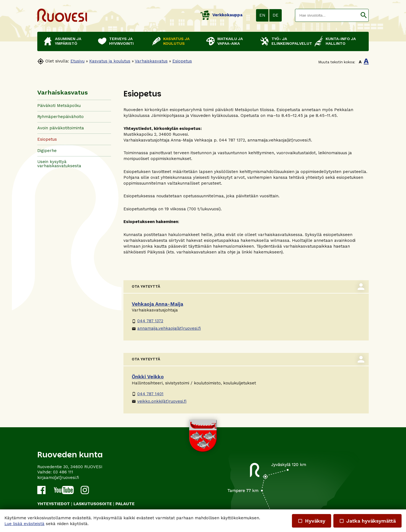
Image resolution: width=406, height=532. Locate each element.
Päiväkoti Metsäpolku (59, 106)
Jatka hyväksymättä (367, 521)
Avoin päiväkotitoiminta (61, 128)
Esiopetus (182, 61)
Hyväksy (312, 521)
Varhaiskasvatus (151, 61)
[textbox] (327, 15)
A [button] (360, 62)
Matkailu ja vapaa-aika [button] (230, 41)
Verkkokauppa (221, 15)
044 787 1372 (147, 321)
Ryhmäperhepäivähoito (60, 117)
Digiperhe (47, 151)
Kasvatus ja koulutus (110, 61)
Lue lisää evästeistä (24, 524)
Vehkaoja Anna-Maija (157, 304)
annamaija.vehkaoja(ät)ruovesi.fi (166, 328)
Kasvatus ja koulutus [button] (176, 41)
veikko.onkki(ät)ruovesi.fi (159, 401)
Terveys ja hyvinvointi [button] (121, 41)
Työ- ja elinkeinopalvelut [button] (290, 41)
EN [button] (262, 15)
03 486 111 (63, 472)
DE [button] (275, 15)
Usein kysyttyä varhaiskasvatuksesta (59, 164)
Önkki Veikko (148, 377)
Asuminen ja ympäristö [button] (68, 41)
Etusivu (77, 61)
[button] (364, 15)
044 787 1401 (148, 394)
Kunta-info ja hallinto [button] (341, 41)
